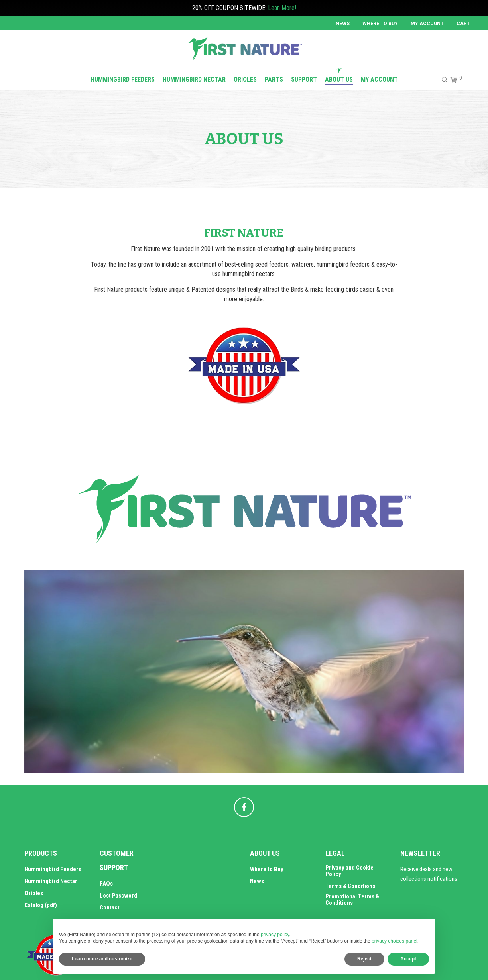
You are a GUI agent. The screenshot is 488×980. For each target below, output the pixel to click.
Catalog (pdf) (41, 905)
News (343, 24)
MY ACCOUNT (427, 24)
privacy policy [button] (275, 935)
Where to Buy (380, 24)
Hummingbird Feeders (53, 869)
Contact (110, 907)
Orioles (34, 893)
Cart (463, 24)
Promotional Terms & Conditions (352, 900)
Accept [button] (408, 959)
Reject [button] (364, 959)
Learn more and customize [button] (102, 959)
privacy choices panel (395, 941)
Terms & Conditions (350, 886)
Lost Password (118, 896)
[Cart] (453, 80)
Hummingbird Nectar (51, 881)
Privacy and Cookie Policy (349, 871)
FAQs (106, 884)
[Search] (441, 80)
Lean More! (282, 8)
